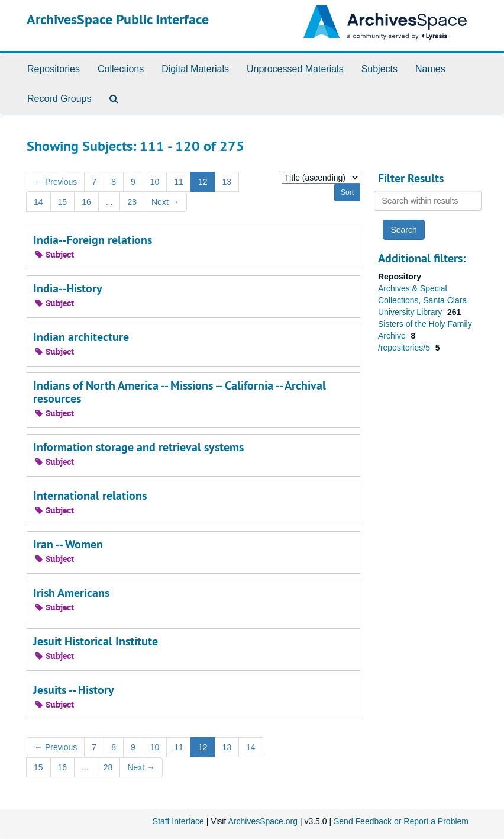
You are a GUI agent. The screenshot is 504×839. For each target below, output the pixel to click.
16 (86, 202)
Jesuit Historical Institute (96, 641)
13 (227, 182)
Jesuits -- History (74, 690)
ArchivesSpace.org (263, 821)
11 (179, 182)
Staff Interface (178, 821)
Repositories (54, 69)
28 (132, 202)
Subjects (379, 69)
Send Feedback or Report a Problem (401, 821)
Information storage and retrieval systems (138, 447)
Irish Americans (71, 593)
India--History (68, 288)
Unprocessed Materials (295, 69)
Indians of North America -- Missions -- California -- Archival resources (180, 392)
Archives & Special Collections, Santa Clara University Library (422, 300)
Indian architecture (81, 337)
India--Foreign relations (93, 240)
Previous (56, 182)
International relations (90, 496)
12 (203, 182)
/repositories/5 (405, 348)
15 (63, 202)
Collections (121, 69)
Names (430, 69)
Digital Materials (195, 69)
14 (38, 202)
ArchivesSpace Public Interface (118, 19)
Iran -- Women (68, 544)
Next (165, 202)
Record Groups (59, 99)
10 (155, 182)
